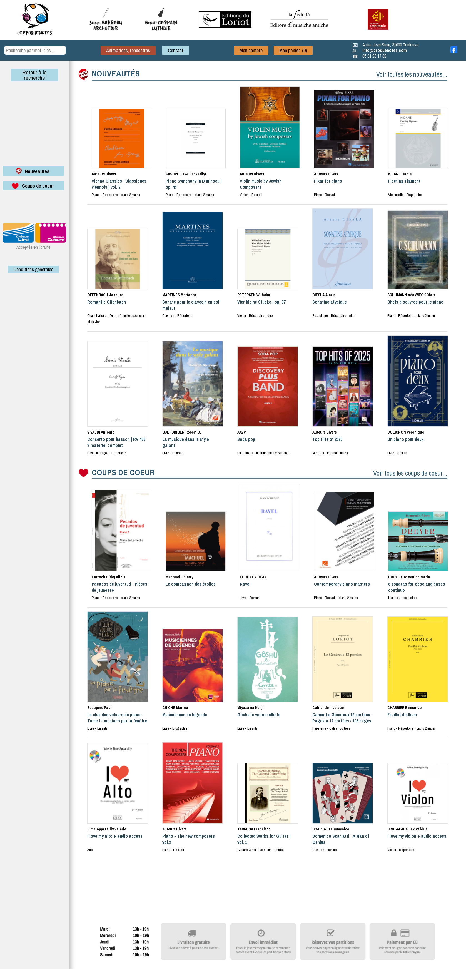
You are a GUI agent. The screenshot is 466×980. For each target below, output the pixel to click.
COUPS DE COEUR (123, 472)
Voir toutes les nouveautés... (412, 74)
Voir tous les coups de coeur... (410, 473)
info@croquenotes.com (385, 50)
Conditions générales (33, 269)
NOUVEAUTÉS (116, 73)
